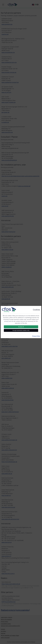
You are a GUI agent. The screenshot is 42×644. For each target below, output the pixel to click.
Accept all (21, 327)
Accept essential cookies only (21, 330)
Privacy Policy (36, 336)
